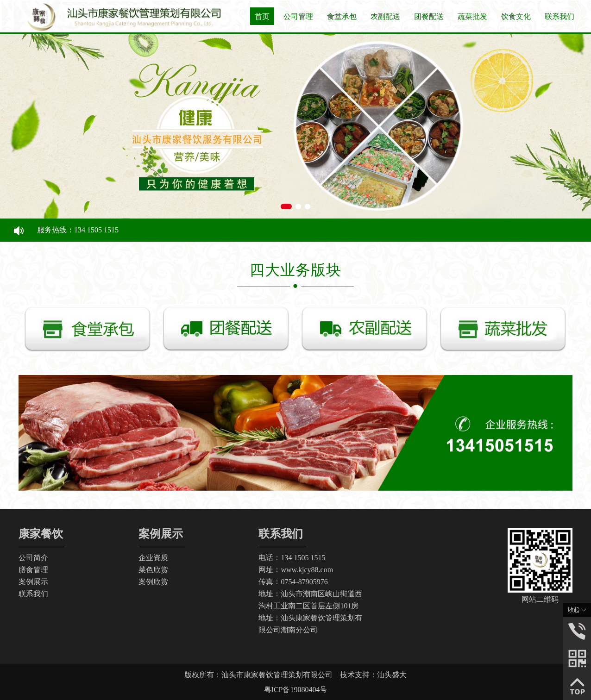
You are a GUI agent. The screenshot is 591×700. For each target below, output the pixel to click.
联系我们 (560, 16)
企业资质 (153, 558)
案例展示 (33, 582)
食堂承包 (342, 16)
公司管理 (298, 16)
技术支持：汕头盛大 (373, 675)
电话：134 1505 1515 (292, 558)
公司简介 (33, 558)
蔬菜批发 (472, 16)
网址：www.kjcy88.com (296, 570)
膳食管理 (33, 570)
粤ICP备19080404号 (296, 690)
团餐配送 (429, 16)
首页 (262, 16)
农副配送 (385, 16)
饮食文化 (516, 16)
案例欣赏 (153, 582)
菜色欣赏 (153, 570)
